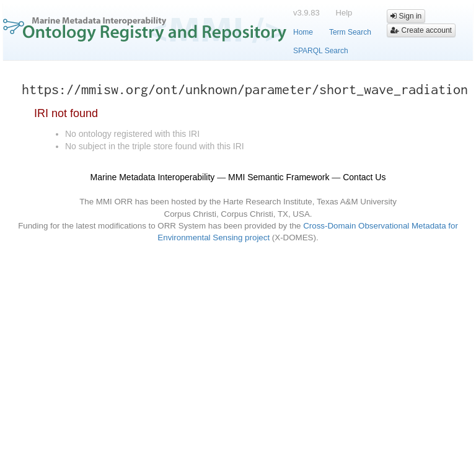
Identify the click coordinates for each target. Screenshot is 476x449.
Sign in (406, 16)
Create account (421, 30)
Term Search (350, 32)
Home (303, 32)
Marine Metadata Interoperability (153, 177)
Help (344, 13)
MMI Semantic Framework (279, 177)
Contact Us (364, 177)
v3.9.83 (306, 13)
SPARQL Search (321, 51)
